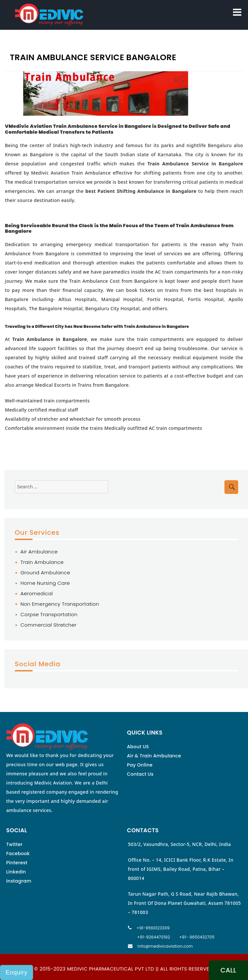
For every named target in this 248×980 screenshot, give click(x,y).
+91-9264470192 (154, 937)
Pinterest (17, 863)
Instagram (19, 881)
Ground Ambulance (45, 573)
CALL (229, 970)
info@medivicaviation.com (165, 946)
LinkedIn (16, 872)
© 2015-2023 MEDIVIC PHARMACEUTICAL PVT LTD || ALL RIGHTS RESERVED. (124, 969)
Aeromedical (37, 593)
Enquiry (17, 972)
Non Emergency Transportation (60, 604)
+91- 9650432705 (197, 937)
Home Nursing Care (45, 583)
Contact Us (140, 774)
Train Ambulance (42, 562)
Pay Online (140, 765)
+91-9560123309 (153, 928)
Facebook (18, 853)
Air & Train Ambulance (154, 756)
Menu (237, 11)
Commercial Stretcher (49, 625)
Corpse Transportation (49, 614)
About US (138, 747)
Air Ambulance (39, 552)
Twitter (14, 844)
